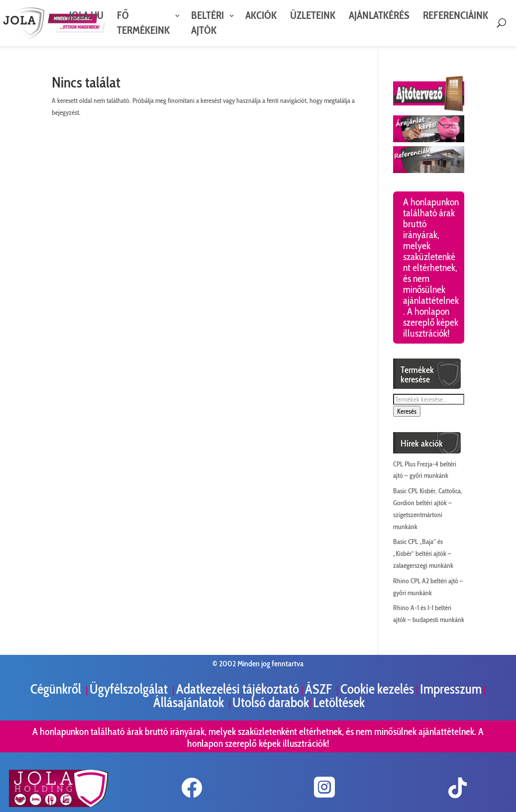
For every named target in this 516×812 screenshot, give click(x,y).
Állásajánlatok (190, 702)
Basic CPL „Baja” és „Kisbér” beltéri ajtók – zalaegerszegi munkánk (423, 553)
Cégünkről (57, 689)
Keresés (407, 411)
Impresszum (451, 689)
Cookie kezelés (377, 689)
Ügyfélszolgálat (130, 689)
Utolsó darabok (271, 702)
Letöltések (339, 702)
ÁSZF (320, 689)
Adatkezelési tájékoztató (238, 689)
